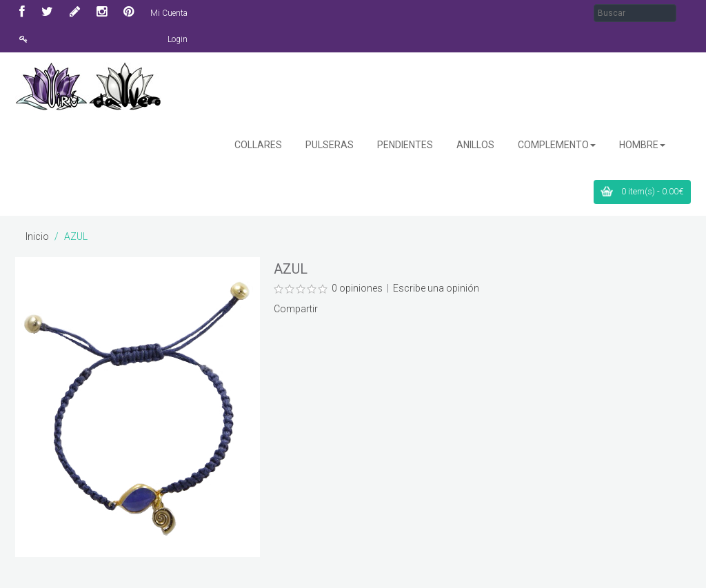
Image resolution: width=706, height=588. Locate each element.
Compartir (296, 309)
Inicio (37, 236)
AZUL (76, 236)
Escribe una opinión (436, 288)
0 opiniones (357, 288)
